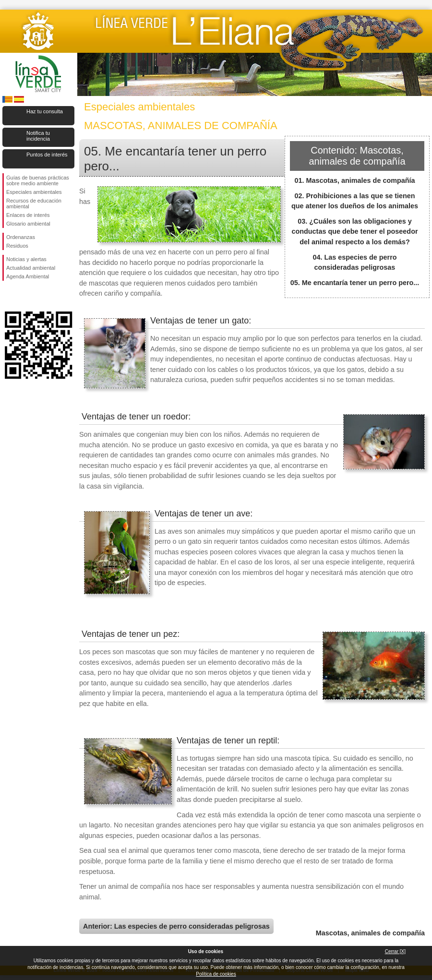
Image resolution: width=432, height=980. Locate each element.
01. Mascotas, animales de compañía (354, 180)
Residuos (17, 246)
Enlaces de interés (28, 215)
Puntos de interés (47, 155)
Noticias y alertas (26, 259)
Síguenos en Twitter (24, 296)
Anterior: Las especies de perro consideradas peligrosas (176, 926)
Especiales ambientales (34, 192)
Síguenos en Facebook (8, 296)
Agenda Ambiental (28, 276)
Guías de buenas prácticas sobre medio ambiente (38, 180)
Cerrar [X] (395, 951)
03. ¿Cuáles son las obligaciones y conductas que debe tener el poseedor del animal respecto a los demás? (354, 232)
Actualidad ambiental (31, 268)
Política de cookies (216, 974)
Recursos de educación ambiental (34, 203)
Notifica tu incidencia (38, 136)
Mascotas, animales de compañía (370, 933)
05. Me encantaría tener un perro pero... (355, 283)
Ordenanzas (21, 237)
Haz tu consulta (45, 111)
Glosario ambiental (28, 224)
